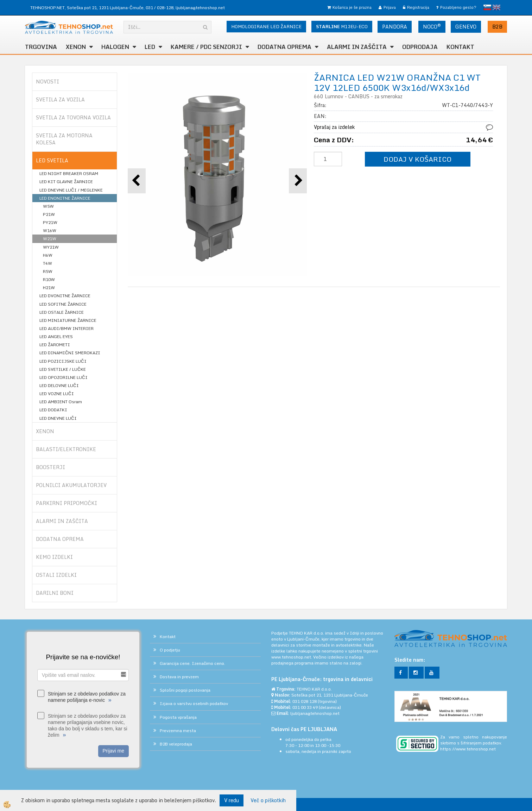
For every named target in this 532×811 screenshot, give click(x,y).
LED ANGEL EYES (56, 336)
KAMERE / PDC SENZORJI (206, 47)
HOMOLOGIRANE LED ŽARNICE (266, 26)
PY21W (50, 222)
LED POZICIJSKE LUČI (63, 361)
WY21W (51, 247)
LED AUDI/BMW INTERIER (66, 328)
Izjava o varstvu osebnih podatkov (194, 703)
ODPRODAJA (420, 47)
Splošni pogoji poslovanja (185, 690)
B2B (497, 27)
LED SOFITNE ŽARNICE (63, 304)
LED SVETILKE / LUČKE (63, 369)
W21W (50, 239)
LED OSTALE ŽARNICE (62, 312)
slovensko (487, 7)
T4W (47, 263)
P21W (49, 214)
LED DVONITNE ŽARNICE (65, 296)
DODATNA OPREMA (284, 47)
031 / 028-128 (160, 8)
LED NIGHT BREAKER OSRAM (69, 173)
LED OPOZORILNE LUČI (64, 377)
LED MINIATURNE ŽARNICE (68, 320)
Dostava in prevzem (179, 677)
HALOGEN (115, 47)
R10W (49, 279)
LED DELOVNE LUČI (59, 385)
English (496, 7)
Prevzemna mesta (178, 731)
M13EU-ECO (342, 26)
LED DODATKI (53, 410)
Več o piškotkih (268, 800)
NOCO (432, 26)
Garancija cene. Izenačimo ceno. (192, 663)
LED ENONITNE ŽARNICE (65, 198)
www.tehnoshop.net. (292, 657)
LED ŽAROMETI (55, 345)
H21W (49, 288)
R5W (48, 271)
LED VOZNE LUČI (57, 394)
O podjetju (170, 650)
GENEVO (466, 27)
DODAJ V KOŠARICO (417, 159)
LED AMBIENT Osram (61, 402)
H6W (48, 255)
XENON (76, 47)
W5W (48, 206)
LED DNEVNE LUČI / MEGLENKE (71, 190)
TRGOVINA (41, 47)
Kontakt (460, 47)
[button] (298, 181)
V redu (232, 800)
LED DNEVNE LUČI (58, 418)
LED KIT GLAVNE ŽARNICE (66, 182)
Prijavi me (113, 751)
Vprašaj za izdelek (334, 127)
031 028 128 (305, 701)
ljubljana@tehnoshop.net (200, 8)
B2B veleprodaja (176, 744)
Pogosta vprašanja (178, 717)
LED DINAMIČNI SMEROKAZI (70, 353)
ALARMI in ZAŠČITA (357, 47)
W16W (50, 230)
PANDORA (395, 27)
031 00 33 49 (305, 707)
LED (150, 47)
